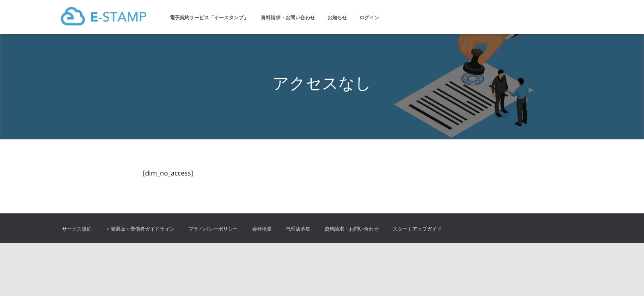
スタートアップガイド (417, 229)
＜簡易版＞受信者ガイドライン (140, 229)
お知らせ (337, 17)
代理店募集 (298, 229)
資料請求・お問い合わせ (288, 17)
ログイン (369, 17)
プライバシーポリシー (213, 229)
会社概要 (262, 229)
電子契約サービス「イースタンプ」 (209, 17)
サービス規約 (77, 229)
